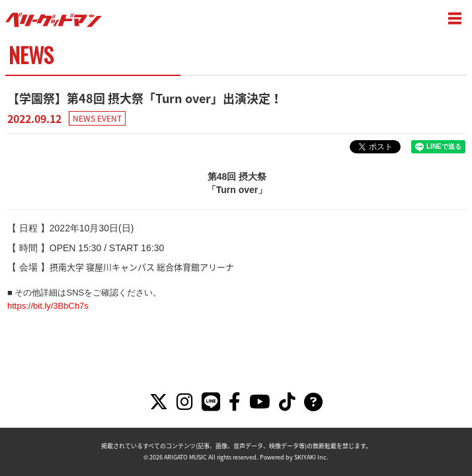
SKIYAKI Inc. (311, 457)
